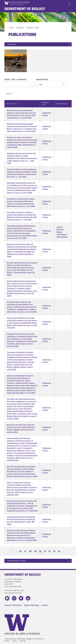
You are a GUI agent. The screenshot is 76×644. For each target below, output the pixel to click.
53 (54, 551)
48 (30, 551)
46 (20, 551)
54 (59, 551)
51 (45, 551)
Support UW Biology (32, 605)
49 (35, 551)
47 (25, 551)
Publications (47, 113)
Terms (15, 641)
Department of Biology (25, 9)
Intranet (45, 605)
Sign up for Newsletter (13, 605)
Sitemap (23, 641)
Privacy (7, 641)
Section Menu (12, 44)
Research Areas (33, 28)
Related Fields (42, 79)
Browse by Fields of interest (17, 561)
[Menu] (69, 3)
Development (62, 234)
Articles (45, 115)
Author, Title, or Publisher (15, 79)
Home (11, 28)
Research (20, 28)
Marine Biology (62, 237)
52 (50, 551)
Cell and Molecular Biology (60, 229)
